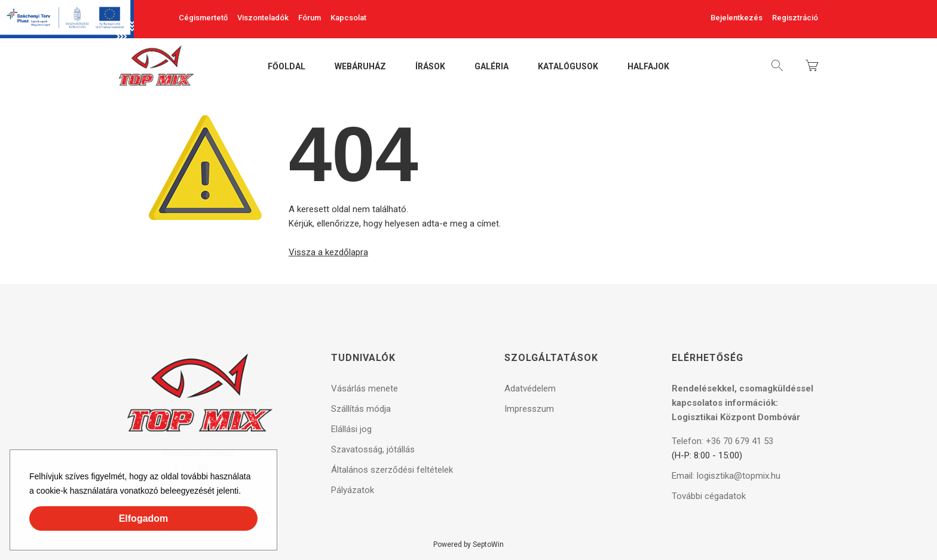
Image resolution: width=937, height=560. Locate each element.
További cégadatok (709, 496)
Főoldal (287, 67)
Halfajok (648, 67)
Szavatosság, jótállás (373, 449)
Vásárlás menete (365, 388)
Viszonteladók (263, 18)
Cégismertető (203, 18)
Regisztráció (795, 18)
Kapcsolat (348, 18)
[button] (245, 492)
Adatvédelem (530, 388)
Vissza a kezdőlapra (328, 252)
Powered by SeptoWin (468, 544)
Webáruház (360, 67)
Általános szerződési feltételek (392, 470)
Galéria (492, 67)
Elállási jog (351, 429)
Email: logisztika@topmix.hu (726, 476)
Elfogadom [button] (144, 518)
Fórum (310, 18)
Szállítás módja (361, 409)
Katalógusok (568, 67)
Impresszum (529, 409)
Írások (430, 67)
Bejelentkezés (737, 18)
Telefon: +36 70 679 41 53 (722, 441)
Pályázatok (353, 490)
